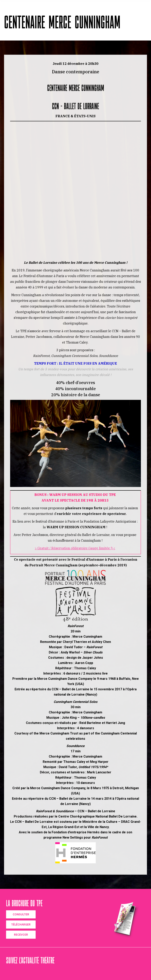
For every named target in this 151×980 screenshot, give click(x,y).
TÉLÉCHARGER (21, 924)
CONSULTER (21, 914)
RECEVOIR (21, 935)
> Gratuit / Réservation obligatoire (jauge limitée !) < (75, 548)
